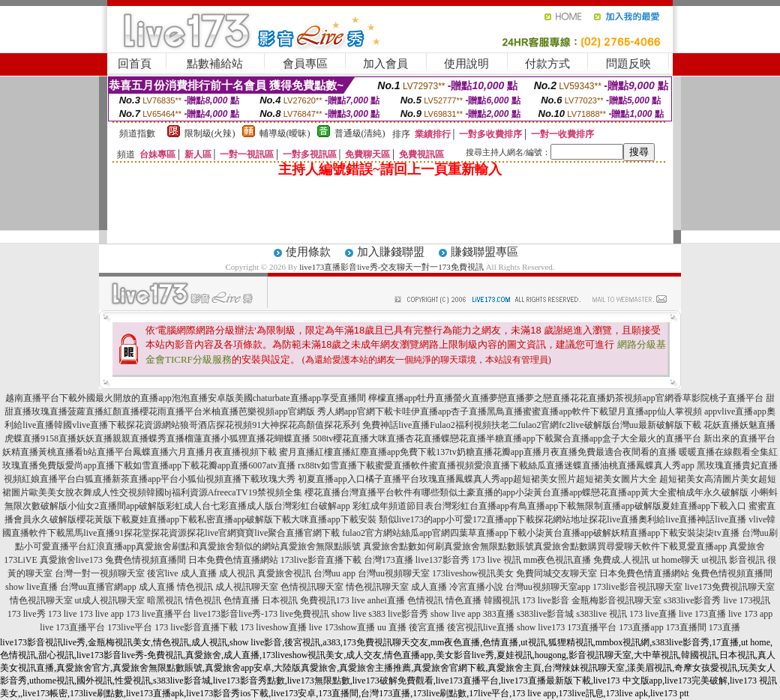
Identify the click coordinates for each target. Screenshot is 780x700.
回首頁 (135, 64)
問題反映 (628, 64)
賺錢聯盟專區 (484, 252)
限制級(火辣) (210, 133)
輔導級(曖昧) (285, 133)
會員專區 (305, 64)
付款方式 (547, 64)
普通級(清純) (360, 133)
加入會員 (385, 64)
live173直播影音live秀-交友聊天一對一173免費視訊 (391, 267)
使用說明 (466, 64)
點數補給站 (215, 64)
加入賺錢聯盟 (391, 252)
